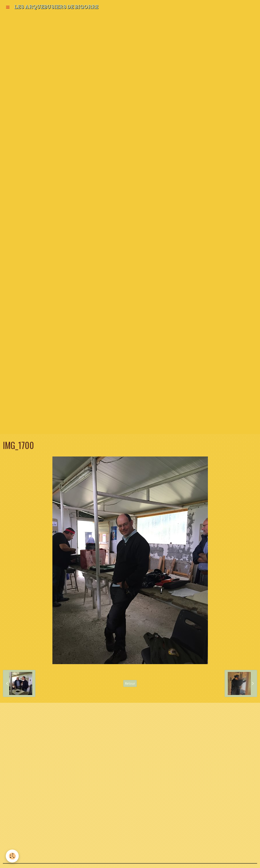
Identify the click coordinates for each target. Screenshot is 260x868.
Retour (130, 683)
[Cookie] (12, 856)
